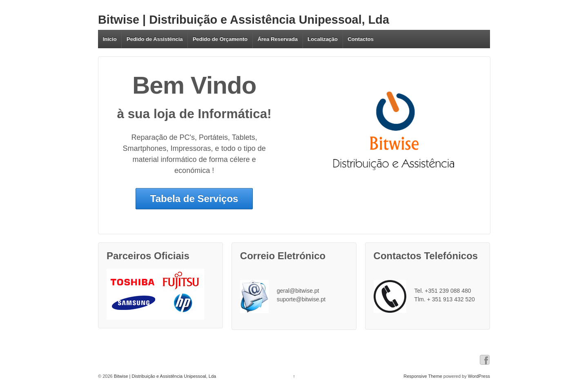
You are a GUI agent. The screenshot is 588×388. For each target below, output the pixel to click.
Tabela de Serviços (194, 198)
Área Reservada (278, 39)
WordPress (479, 376)
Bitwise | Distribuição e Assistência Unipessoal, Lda (244, 20)
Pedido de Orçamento (220, 39)
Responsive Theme (423, 376)
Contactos (361, 39)
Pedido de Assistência (155, 39)
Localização (323, 39)
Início (110, 39)
